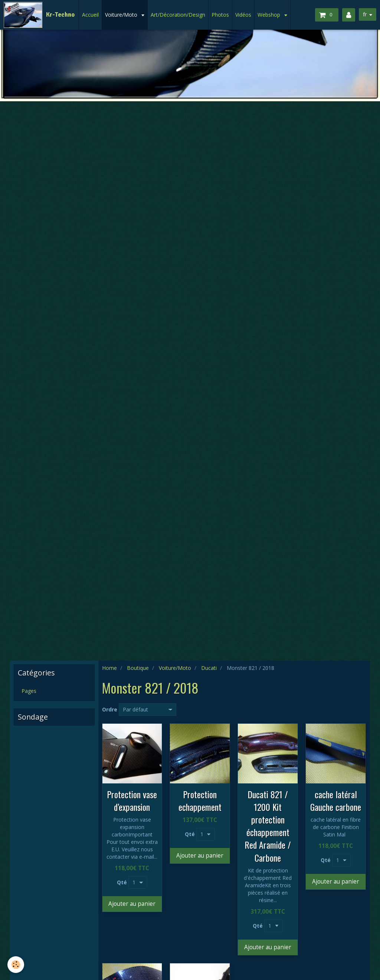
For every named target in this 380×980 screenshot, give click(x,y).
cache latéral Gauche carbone (336, 800)
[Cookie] (16, 965)
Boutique (138, 668)
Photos (220, 15)
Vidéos (243, 15)
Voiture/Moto (122, 15)
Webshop (270, 15)
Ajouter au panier (132, 904)
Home (109, 668)
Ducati (209, 668)
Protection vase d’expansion (132, 800)
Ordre (110, 709)
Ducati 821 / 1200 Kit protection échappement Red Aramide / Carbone (268, 826)
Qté (122, 882)
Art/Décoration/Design (178, 15)
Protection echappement (200, 800)
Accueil (90, 15)
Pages (29, 691)
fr (365, 14)
